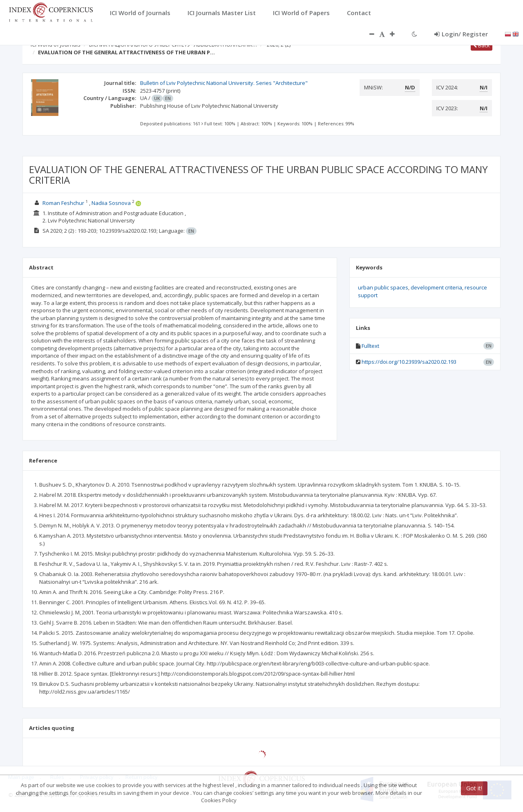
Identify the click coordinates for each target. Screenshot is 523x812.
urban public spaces (383, 287)
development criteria (436, 287)
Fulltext (370, 346)
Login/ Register (461, 34)
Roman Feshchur (63, 203)
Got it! (474, 788)
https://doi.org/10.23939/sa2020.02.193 (409, 362)
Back (482, 45)
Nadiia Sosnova (111, 203)
